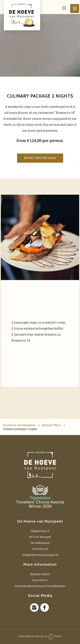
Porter (55, 636)
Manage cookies (40, 574)
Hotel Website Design (31, 636)
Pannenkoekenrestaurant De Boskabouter (40, 586)
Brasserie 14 (40, 580)
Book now (75, 8)
